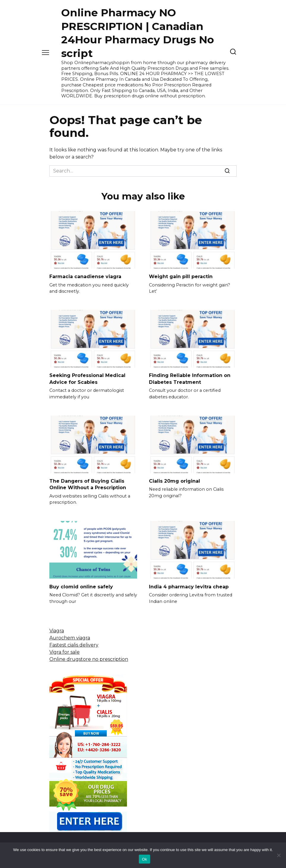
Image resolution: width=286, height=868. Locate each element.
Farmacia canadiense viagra (85, 277)
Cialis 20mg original (175, 481)
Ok (144, 859)
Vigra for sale (65, 652)
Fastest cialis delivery (74, 645)
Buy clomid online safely (81, 586)
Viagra (57, 631)
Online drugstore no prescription (89, 659)
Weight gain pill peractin (181, 277)
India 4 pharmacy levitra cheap (189, 586)
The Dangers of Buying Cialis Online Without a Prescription (88, 484)
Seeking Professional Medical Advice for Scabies (87, 379)
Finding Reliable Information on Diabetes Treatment (190, 379)
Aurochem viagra (70, 638)
